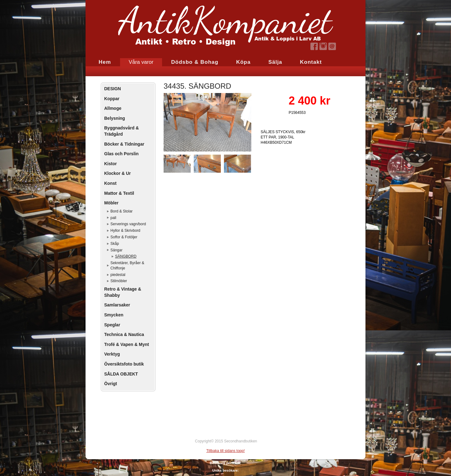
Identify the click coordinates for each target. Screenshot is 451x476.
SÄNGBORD (126, 256)
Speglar (112, 325)
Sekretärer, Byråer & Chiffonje (127, 266)
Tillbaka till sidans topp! (225, 451)
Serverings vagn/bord (128, 224)
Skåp (115, 244)
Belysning (115, 118)
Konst (110, 183)
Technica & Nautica (124, 334)
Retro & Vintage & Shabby (123, 292)
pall (113, 218)
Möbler (111, 203)
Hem (105, 62)
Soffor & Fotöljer (124, 237)
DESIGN (113, 89)
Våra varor (141, 62)
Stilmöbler (119, 281)
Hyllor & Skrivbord (125, 231)
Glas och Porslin (121, 154)
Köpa (243, 62)
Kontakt (311, 62)
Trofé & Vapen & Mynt (127, 344)
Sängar (116, 250)
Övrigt (111, 384)
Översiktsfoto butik (124, 364)
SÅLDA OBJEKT (121, 374)
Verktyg (112, 354)
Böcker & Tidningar (124, 144)
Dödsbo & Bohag (195, 62)
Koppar (112, 99)
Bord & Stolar (121, 211)
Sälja (275, 62)
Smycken (114, 315)
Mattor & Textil (119, 193)
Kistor (110, 164)
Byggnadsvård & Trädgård (121, 131)
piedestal (118, 275)
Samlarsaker (117, 305)
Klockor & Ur (118, 173)
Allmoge (113, 108)
